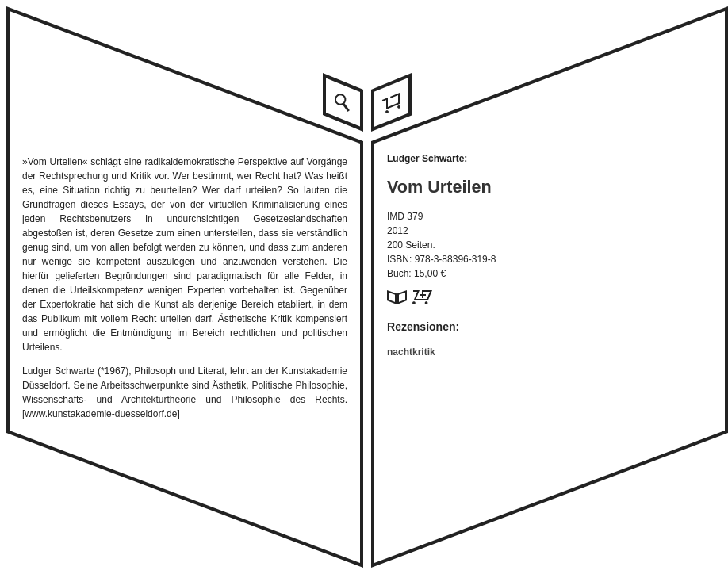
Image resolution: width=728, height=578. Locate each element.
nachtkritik (411, 352)
